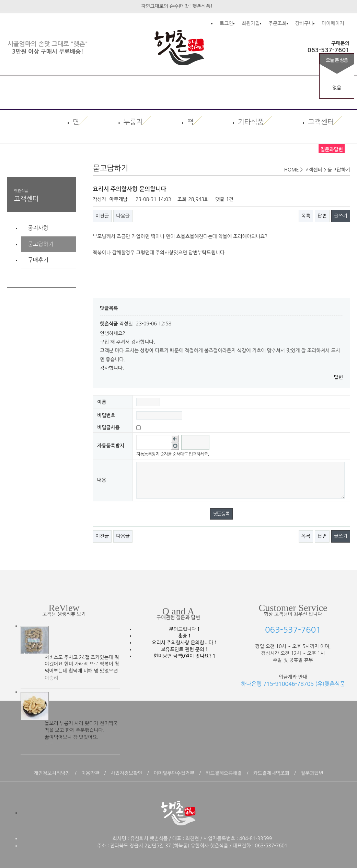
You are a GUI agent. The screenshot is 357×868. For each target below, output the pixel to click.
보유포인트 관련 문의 (185, 649)
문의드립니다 (184, 629)
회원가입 (251, 23)
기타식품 (251, 122)
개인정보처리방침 (52, 773)
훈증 (185, 636)
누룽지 (133, 122)
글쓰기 (341, 216)
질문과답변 (312, 773)
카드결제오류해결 (224, 773)
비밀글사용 (108, 427)
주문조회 (278, 23)
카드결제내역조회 (271, 773)
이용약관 (90, 773)
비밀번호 (106, 415)
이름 (102, 402)
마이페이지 (333, 23)
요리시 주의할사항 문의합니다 (184, 643)
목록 (306, 216)
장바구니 (304, 23)
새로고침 (175, 446)
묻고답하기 (41, 244)
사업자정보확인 (126, 773)
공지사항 (38, 228)
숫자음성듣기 (175, 439)
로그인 (226, 23)
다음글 (123, 216)
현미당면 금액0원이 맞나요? (184, 656)
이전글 (102, 216)
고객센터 (321, 122)
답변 (322, 216)
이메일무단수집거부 (174, 773)
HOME (292, 170)
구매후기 (38, 260)
